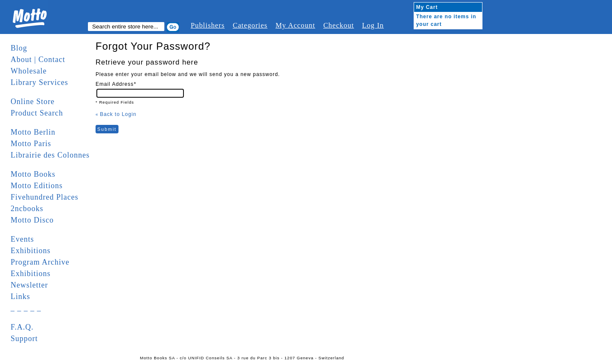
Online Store (33, 102)
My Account (295, 25)
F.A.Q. (22, 327)
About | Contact (38, 59)
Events (22, 239)
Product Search (37, 113)
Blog (19, 48)
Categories (250, 25)
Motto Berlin (33, 132)
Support (24, 339)
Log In (373, 25)
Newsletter (29, 285)
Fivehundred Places (44, 197)
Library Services (39, 82)
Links (20, 296)
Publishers (208, 25)
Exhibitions (31, 251)
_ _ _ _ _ (26, 308)
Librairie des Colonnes (50, 155)
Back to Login (116, 114)
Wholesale (29, 71)
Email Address (116, 84)
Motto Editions (37, 186)
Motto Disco (32, 220)
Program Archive (40, 262)
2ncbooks (27, 209)
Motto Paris (31, 144)
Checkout (338, 25)
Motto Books (33, 174)
